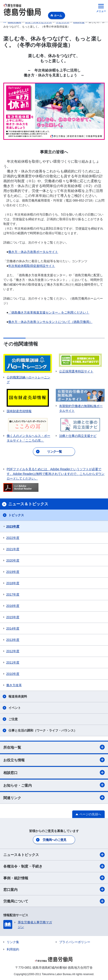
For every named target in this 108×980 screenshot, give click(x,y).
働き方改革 (14, 685)
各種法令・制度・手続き (54, 866)
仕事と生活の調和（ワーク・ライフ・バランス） (43, 730)
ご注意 (13, 719)
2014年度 (13, 628)
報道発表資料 (18, 696)
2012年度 (13, 651)
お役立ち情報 (54, 760)
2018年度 (13, 583)
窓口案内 (54, 889)
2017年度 (13, 594)
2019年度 (13, 572)
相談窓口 (54, 772)
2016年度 (13, 606)
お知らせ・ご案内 (54, 785)
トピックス (16, 515)
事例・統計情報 (54, 878)
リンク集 (13, 942)
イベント (15, 708)
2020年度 (13, 560)
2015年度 (13, 617)
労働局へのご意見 (54, 840)
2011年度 (13, 662)
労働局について (54, 901)
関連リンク (54, 798)
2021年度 (13, 549)
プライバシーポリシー (75, 942)
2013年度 (13, 640)
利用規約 (13, 949)
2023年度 (13, 526)
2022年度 (13, 538)
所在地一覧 (54, 747)
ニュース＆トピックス (54, 855)
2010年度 (13, 674)
